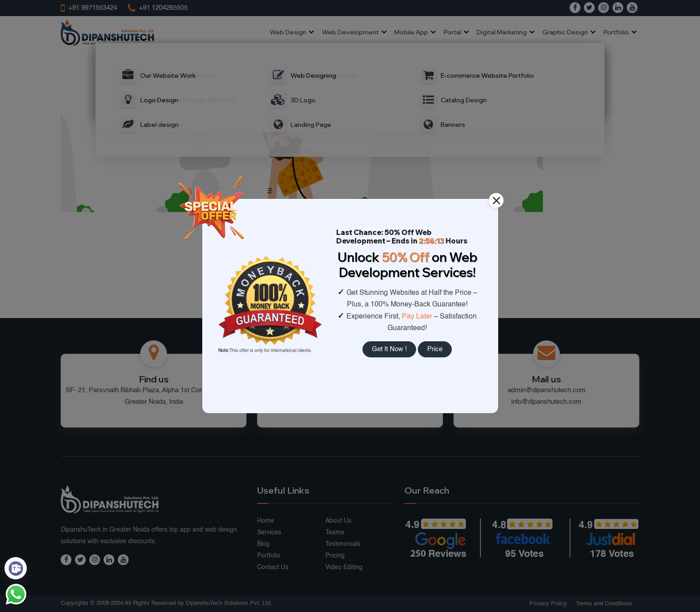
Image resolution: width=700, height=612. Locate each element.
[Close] (496, 200)
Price (435, 349)
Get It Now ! (389, 349)
